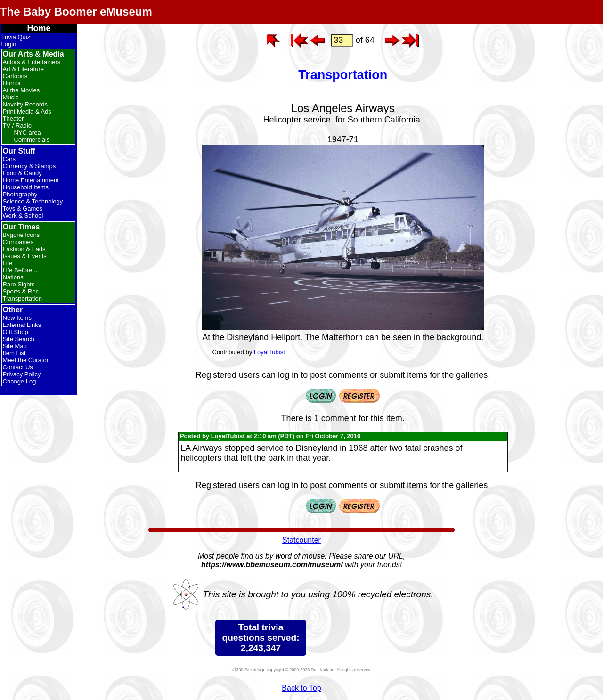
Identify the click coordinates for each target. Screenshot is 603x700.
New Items (17, 318)
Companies (18, 242)
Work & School (23, 216)
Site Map (15, 346)
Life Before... (20, 270)
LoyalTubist (269, 352)
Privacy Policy (22, 374)
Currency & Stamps (29, 166)
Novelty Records (25, 104)
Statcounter (301, 540)
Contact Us (18, 367)
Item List (14, 353)
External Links (22, 325)
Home (39, 28)
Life (8, 263)
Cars (9, 159)
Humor (12, 83)
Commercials (32, 140)
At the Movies (21, 90)
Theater (13, 118)
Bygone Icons (21, 235)
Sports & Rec (21, 291)
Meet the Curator (26, 360)
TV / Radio (17, 126)
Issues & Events (25, 256)
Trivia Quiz (16, 37)
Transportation (22, 298)
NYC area (28, 133)
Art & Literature (23, 69)
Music (11, 97)
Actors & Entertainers (32, 62)
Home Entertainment (31, 180)
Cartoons (15, 76)
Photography (20, 194)
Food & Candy (22, 173)
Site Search (19, 339)
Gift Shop (16, 332)
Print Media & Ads (27, 111)
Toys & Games (23, 208)
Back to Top (301, 688)
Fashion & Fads (24, 249)
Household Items (26, 187)
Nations (13, 277)
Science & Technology (33, 201)
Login (9, 44)
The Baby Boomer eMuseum (76, 12)
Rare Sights (19, 284)
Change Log (20, 381)
